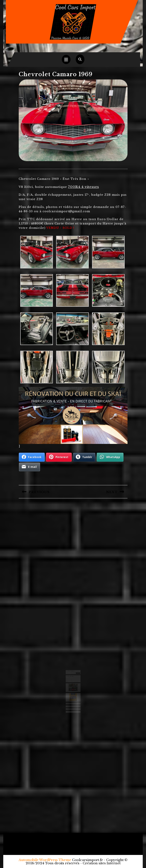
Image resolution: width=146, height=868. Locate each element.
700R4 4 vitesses (84, 187)
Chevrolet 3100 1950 (70, 679)
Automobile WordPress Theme (45, 860)
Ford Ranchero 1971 (70, 677)
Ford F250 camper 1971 (70, 679)
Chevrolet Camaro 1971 (70, 678)
